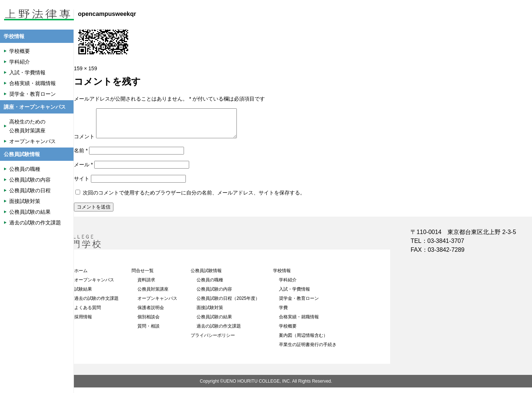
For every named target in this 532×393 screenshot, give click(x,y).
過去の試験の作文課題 (96, 304)
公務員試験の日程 (30, 190)
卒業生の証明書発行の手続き (308, 350)
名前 (81, 156)
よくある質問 (88, 313)
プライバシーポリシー (213, 341)
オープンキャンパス (94, 285)
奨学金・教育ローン (299, 304)
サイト (82, 184)
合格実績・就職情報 (299, 322)
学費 (283, 313)
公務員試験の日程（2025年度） (228, 304)
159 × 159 (86, 68)
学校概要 (288, 332)
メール (83, 170)
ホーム (81, 276)
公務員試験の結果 (214, 322)
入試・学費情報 (294, 295)
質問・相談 (149, 332)
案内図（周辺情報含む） (303, 341)
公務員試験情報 (206, 276)
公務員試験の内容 (214, 295)
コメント (84, 142)
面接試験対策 (210, 313)
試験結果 (83, 295)
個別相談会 (149, 322)
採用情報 (83, 322)
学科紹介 (288, 285)
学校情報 (282, 276)
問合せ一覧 (143, 276)
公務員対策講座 (153, 295)
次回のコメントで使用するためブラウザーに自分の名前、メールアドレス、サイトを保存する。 (194, 198)
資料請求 (146, 285)
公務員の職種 (210, 285)
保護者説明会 (151, 313)
